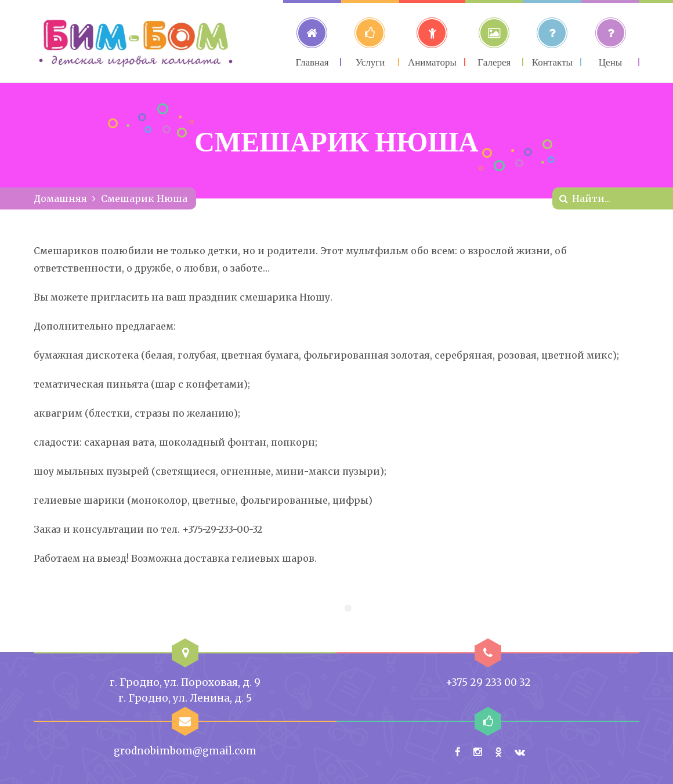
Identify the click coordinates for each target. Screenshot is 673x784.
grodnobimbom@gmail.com (185, 751)
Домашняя (60, 198)
